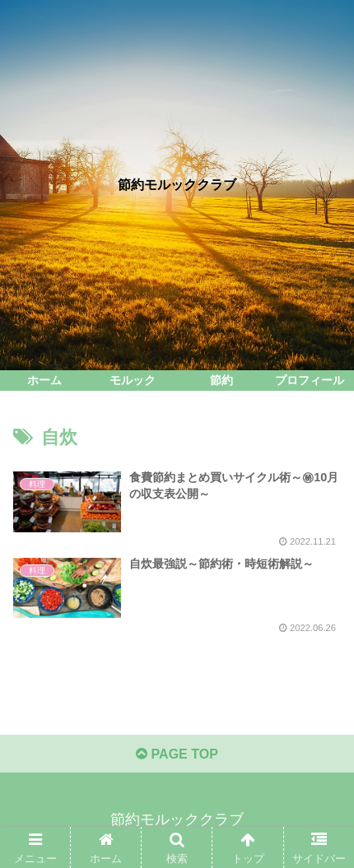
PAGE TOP (177, 754)
